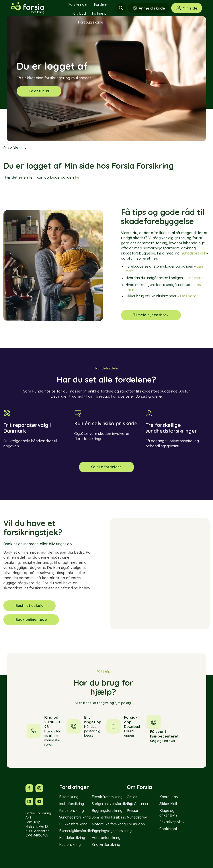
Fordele (100, 4)
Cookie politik (170, 829)
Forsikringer (78, 4)
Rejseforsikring (71, 811)
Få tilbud (79, 13)
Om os (132, 797)
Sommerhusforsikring (109, 817)
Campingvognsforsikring (112, 831)
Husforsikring (70, 844)
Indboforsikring (72, 804)
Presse (132, 811)
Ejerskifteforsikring (107, 797)
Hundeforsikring (72, 838)
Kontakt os (169, 797)
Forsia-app (136, 824)
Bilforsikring (69, 797)
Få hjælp (99, 13)
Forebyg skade (91, 22)
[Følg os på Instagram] (39, 788)
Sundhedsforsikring (75, 817)
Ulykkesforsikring (73, 824)
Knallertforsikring (106, 844)
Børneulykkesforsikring (78, 831)
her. (78, 177)
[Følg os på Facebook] (29, 788)
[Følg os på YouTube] (39, 802)
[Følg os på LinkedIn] (29, 802)
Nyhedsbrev (137, 817)
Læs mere (194, 278)
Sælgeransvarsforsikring (112, 804)
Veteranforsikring (106, 838)
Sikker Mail (168, 804)
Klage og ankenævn (168, 813)
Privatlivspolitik (172, 822)
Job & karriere (139, 804)
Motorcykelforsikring (109, 824)
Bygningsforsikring (107, 811)
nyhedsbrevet (193, 253)
